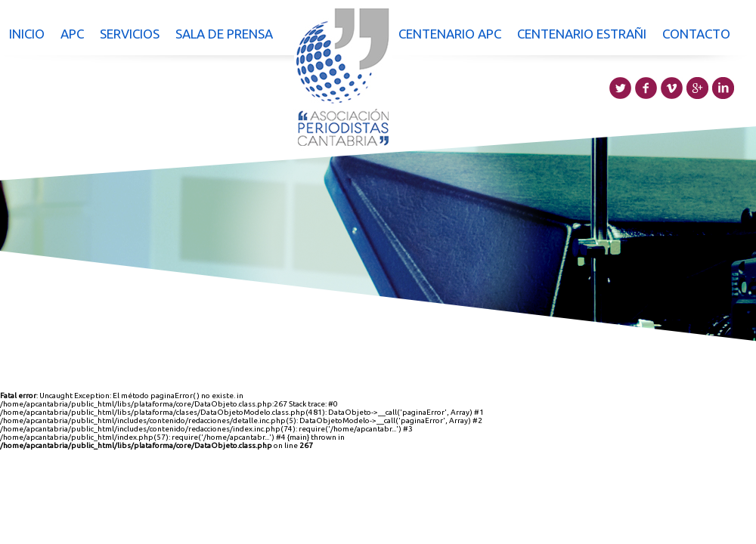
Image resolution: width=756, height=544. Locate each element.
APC (72, 34)
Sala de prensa (224, 34)
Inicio (27, 34)
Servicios (130, 34)
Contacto (696, 34)
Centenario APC (450, 34)
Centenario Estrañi (582, 34)
